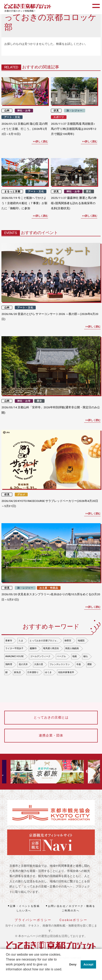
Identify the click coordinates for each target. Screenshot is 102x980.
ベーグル (61, 656)
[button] (7, 975)
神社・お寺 (24, 111)
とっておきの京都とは (51, 717)
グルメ (21, 495)
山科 (7, 111)
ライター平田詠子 (14, 648)
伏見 (56, 111)
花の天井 (23, 664)
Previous (14, 772)
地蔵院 (81, 641)
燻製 (89, 664)
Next (88, 772)
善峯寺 (9, 641)
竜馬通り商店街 (51, 648)
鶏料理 (9, 664)
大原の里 (39, 664)
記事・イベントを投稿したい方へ (25, 908)
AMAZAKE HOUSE (14, 656)
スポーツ (59, 117)
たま (21, 641)
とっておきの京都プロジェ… (44, 641)
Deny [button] (73, 964)
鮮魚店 (18, 672)
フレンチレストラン (60, 664)
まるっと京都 (12, 191)
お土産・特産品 (49, 588)
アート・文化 (12, 117)
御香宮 (68, 641)
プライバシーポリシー (33, 920)
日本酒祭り (33, 672)
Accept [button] (88, 964)
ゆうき (48, 672)
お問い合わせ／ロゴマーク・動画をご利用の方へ (72, 908)
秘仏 (86, 656)
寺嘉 (79, 664)
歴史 (89, 191)
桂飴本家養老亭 (66, 672)
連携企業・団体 (51, 735)
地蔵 (74, 656)
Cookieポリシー (73, 920)
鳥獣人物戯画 (72, 648)
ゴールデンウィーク (40, 656)
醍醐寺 (33, 648)
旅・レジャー (74, 111)
